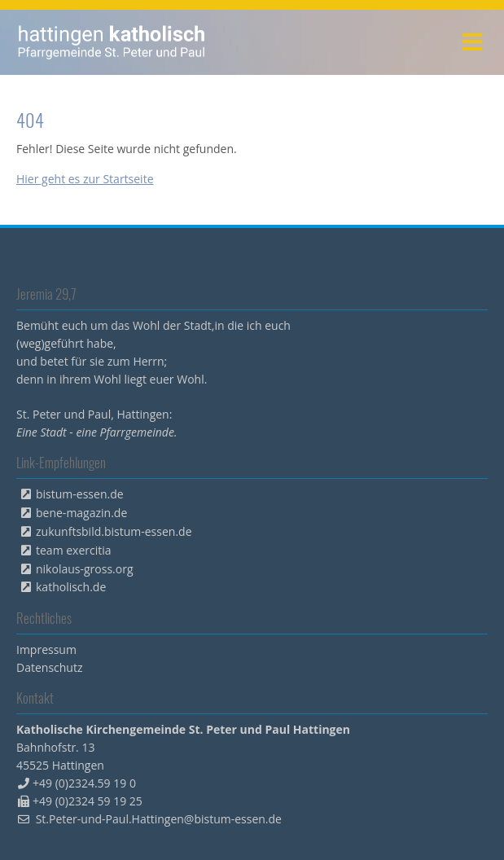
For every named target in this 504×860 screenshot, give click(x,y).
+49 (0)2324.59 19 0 (84, 783)
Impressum (46, 649)
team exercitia (74, 550)
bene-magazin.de (81, 513)
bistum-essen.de (80, 494)
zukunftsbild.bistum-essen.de (114, 531)
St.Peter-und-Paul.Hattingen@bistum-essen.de (159, 819)
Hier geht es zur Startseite (85, 179)
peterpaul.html (112, 42)
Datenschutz (49, 667)
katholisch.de (71, 587)
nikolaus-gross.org (85, 569)
